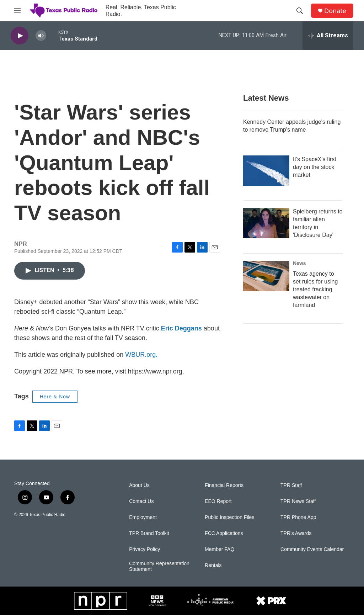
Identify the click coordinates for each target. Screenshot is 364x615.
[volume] (41, 36)
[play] (20, 36)
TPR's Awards (296, 533)
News (299, 263)
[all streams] (328, 36)
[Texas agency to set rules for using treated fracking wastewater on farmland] (266, 276)
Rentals (213, 565)
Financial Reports (224, 485)
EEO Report (218, 501)
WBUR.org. (141, 355)
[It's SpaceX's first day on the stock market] (266, 171)
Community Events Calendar (312, 549)
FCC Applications (224, 533)
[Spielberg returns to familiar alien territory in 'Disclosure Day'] (266, 223)
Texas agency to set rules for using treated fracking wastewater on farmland (315, 289)
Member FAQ (220, 549)
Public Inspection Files (229, 517)
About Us (139, 485)
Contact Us (141, 501)
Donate (335, 11)
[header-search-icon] (300, 11)
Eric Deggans (181, 328)
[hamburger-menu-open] (17, 11)
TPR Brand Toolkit (149, 533)
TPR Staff (291, 485)
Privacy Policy (144, 549)
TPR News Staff (298, 501)
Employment (143, 517)
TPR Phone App (298, 517)
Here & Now (55, 397)
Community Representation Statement (159, 566)
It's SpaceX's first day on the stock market (315, 167)
